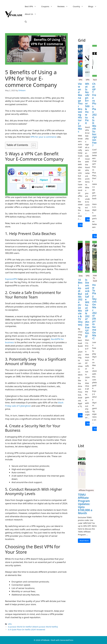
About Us (32, 14)
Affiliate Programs (86, 490)
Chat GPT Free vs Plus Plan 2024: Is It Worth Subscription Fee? (94, 115)
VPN (10, 624)
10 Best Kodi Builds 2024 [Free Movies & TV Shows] (80, 302)
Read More (81, 225)
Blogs (94, 6)
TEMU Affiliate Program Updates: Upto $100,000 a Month (85, 504)
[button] (26, 22)
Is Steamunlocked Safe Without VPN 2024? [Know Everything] (87, 308)
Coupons (48, 6)
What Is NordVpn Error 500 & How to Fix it (87, 103)
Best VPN (32, 6)
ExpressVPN (11, 279)
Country (79, 6)
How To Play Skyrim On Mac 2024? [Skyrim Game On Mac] (94, 312)
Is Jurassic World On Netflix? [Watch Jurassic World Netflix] (33, 627)
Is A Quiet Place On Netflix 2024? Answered (26, 630)
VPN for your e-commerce (43, 137)
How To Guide (95, 278)
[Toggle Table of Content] (32, 145)
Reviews (64, 6)
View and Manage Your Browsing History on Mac (80, 108)
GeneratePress (67, 640)
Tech (95, 80)
